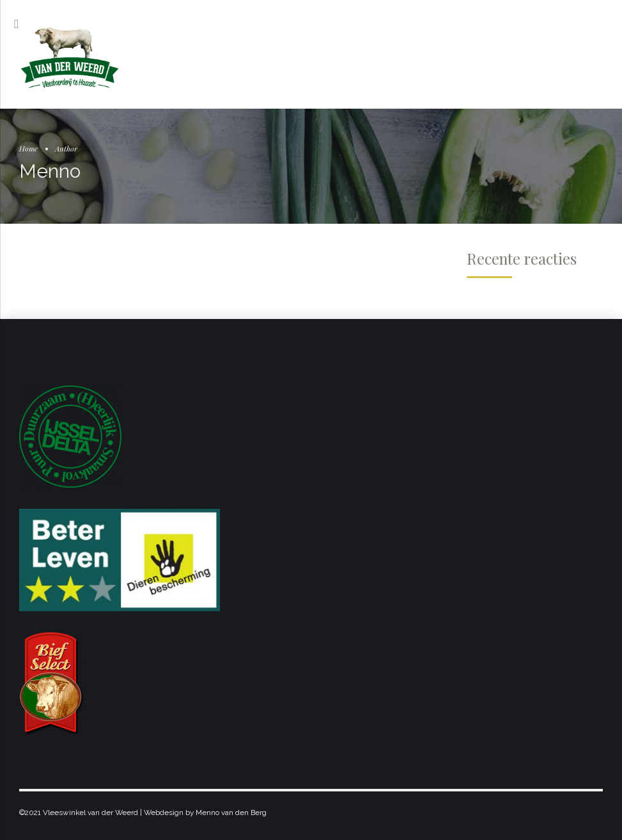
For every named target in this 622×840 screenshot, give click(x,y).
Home (28, 148)
